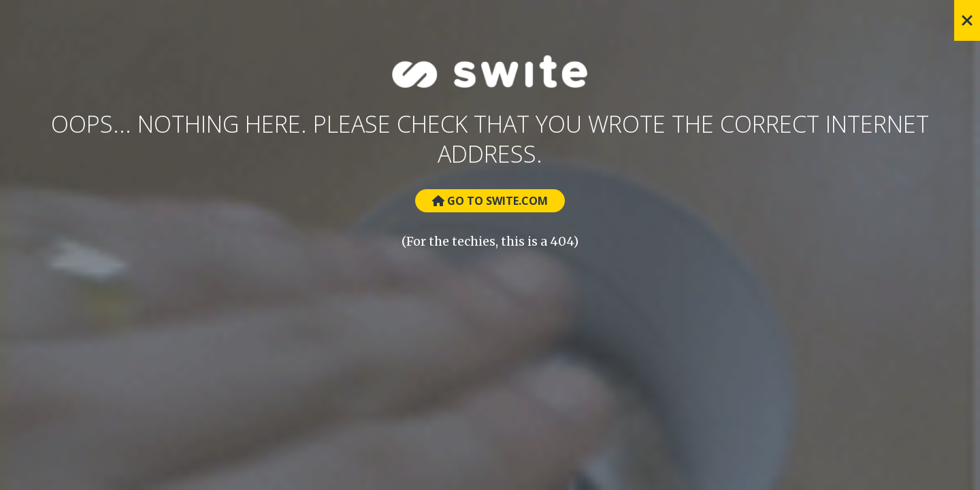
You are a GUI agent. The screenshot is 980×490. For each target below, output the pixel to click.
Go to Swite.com (490, 201)
